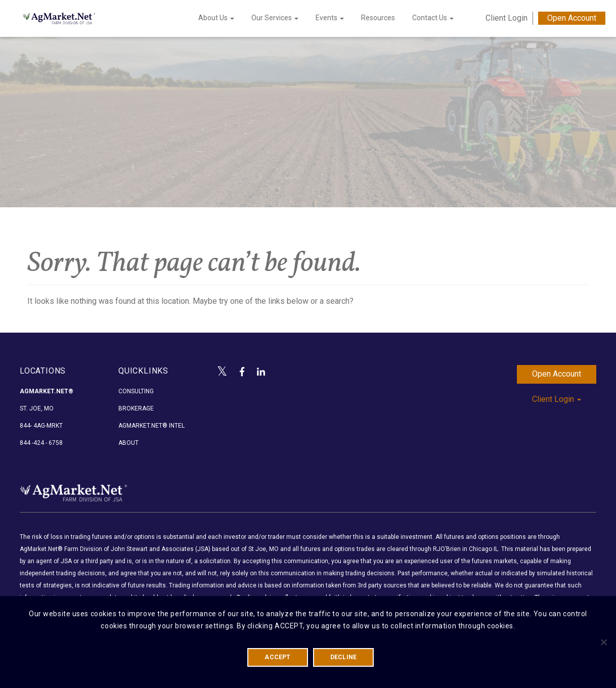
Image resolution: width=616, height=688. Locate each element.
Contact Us (433, 18)
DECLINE (344, 657)
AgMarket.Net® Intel (151, 426)
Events (330, 18)
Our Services (275, 18)
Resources (378, 18)
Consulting (136, 391)
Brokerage (136, 408)
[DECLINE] (603, 642)
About (128, 443)
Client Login (507, 18)
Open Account (572, 18)
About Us (216, 18)
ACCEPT (277, 657)
